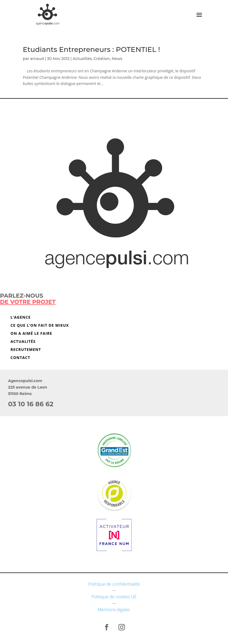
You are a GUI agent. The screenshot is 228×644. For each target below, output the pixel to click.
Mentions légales (114, 610)
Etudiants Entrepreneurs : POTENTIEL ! (92, 49)
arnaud (37, 59)
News (117, 59)
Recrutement (26, 350)
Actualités (82, 59)
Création (102, 59)
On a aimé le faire (31, 334)
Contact (20, 358)
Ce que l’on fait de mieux (40, 326)
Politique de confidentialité (114, 584)
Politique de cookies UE (114, 597)
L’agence (21, 318)
